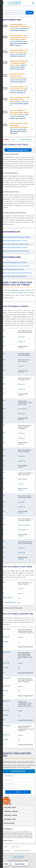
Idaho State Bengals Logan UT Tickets (15, 241)
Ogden (20, 484)
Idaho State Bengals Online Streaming (23, 293)
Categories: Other (10, 819)
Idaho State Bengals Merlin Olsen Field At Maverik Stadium (18, 273)
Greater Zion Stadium (24, 525)
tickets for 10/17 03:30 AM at (20, 102)
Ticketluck (14, 3)
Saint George (22, 530)
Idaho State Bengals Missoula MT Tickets (16, 244)
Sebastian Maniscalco (28, 139)
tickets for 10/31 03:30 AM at (19, 114)
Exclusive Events (9, 823)
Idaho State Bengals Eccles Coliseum (15, 262)
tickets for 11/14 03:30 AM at (19, 128)
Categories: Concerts (11, 811)
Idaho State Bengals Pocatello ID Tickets (16, 251)
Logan (20, 366)
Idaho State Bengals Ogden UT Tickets (15, 248)
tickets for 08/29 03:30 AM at (20, 27)
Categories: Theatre (10, 815)
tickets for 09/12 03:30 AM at (19, 53)
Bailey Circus (14, 139)
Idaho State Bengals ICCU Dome (13, 269)
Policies (26, 861)
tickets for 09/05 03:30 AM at (19, 40)
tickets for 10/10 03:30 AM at (19, 90)
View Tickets (32, 28)
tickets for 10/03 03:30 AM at (18, 78)
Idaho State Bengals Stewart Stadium (15, 276)
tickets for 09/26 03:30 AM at (19, 65)
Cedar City (21, 414)
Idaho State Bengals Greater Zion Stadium (16, 266)
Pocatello (21, 342)
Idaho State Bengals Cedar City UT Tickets (16, 237)
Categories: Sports (10, 808)
